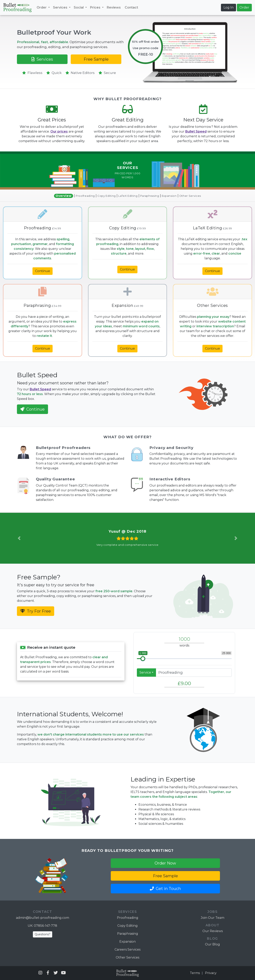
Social (79, 7)
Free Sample (96, 59)
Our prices (59, 131)
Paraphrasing (150, 196)
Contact (131, 7)
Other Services (190, 196)
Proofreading (85, 196)
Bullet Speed (196, 131)
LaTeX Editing (128, 196)
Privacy (211, 973)
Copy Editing (107, 196)
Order (42, 7)
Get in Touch (165, 889)
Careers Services (127, 949)
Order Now (165, 863)
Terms (195, 973)
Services (61, 7)
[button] (19, 538)
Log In (229, 7)
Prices (96, 7)
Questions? (43, 934)
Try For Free (36, 611)
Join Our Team (213, 918)
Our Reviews (213, 931)
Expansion (169, 196)
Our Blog (212, 944)
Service (145, 672)
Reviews (114, 7)
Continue (43, 271)
